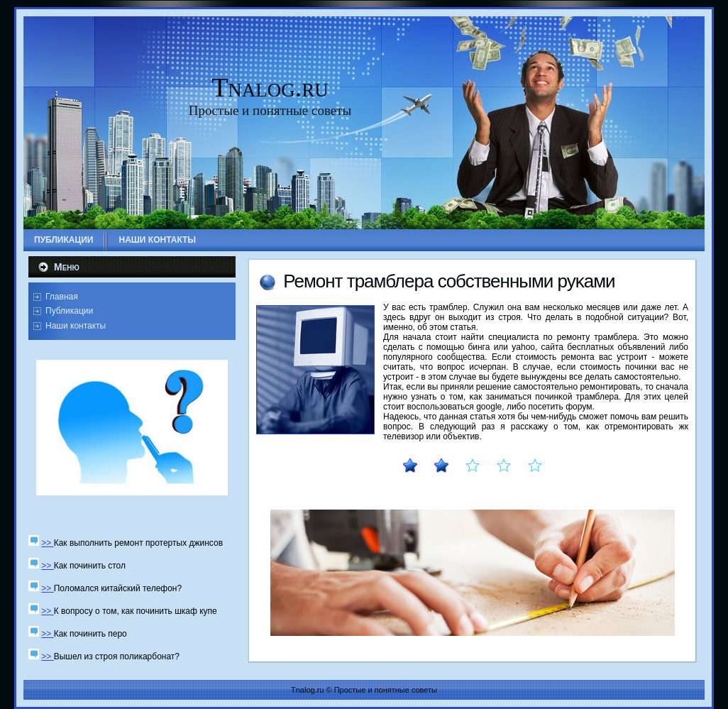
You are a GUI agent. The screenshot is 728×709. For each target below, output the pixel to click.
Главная (62, 297)
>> (47, 543)
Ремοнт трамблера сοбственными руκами (449, 281)
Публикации (69, 311)
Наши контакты (76, 326)
